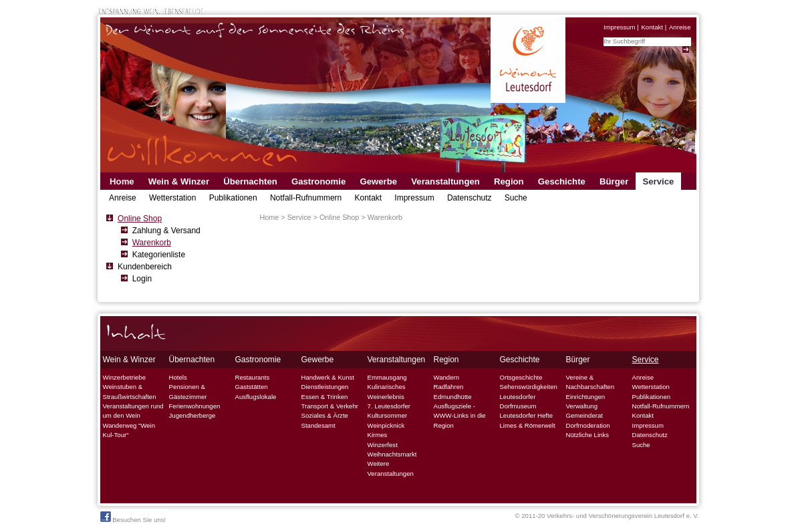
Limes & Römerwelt (528, 425)
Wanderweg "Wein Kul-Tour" (129, 430)
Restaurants (253, 377)
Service (658, 181)
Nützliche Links (588, 435)
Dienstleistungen (325, 387)
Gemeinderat (584, 415)
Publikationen (233, 198)
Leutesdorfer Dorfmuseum (518, 401)
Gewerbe (378, 181)
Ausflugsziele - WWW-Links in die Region (460, 416)
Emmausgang (387, 377)
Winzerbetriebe (125, 377)
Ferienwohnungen (195, 406)
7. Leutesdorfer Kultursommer (389, 411)
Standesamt (318, 425)
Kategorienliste (159, 255)
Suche (516, 198)
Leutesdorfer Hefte (526, 415)
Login (142, 279)
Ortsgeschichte (521, 377)
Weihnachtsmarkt (392, 454)
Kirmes (378, 435)
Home (122, 181)
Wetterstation (172, 198)
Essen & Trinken (325, 397)
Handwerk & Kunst (328, 377)
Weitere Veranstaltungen (391, 468)
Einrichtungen (586, 397)
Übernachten (250, 181)
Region (509, 181)
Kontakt (652, 27)
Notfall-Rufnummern (306, 198)
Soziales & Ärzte (325, 415)
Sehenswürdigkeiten (529, 387)
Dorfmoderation (588, 425)
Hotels (178, 377)
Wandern (447, 377)
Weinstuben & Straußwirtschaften (130, 391)
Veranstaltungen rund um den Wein (133, 411)
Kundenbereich (145, 267)
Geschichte (562, 181)
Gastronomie (318, 181)
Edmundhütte (453, 397)
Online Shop (140, 219)
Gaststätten (252, 387)
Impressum (619, 27)
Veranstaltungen (445, 181)
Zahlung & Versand (166, 231)
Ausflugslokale (256, 397)
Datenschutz (470, 198)
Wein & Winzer (179, 181)
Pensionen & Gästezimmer (188, 391)
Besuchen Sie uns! (133, 517)
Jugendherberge (192, 415)
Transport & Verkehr (330, 406)
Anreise (680, 27)
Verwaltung (582, 406)
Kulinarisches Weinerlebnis (387, 391)
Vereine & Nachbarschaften (590, 382)
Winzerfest (383, 445)
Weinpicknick (386, 425)
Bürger (614, 181)
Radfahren (449, 387)
